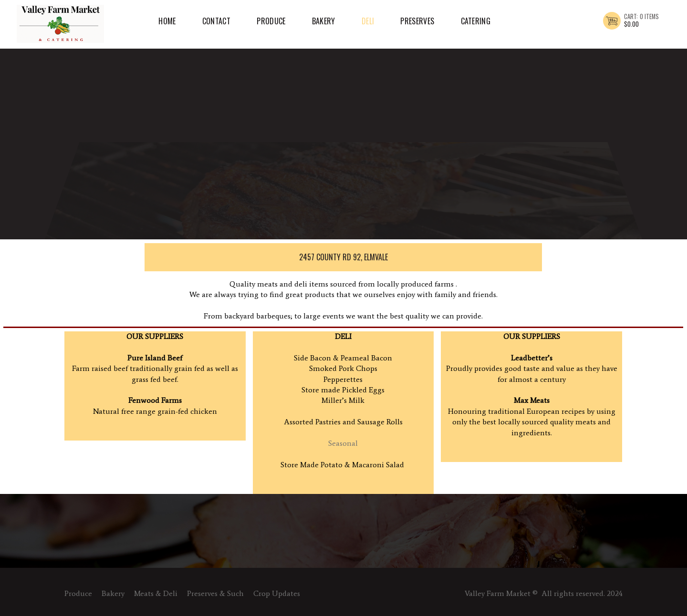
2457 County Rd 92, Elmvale (341, 257)
